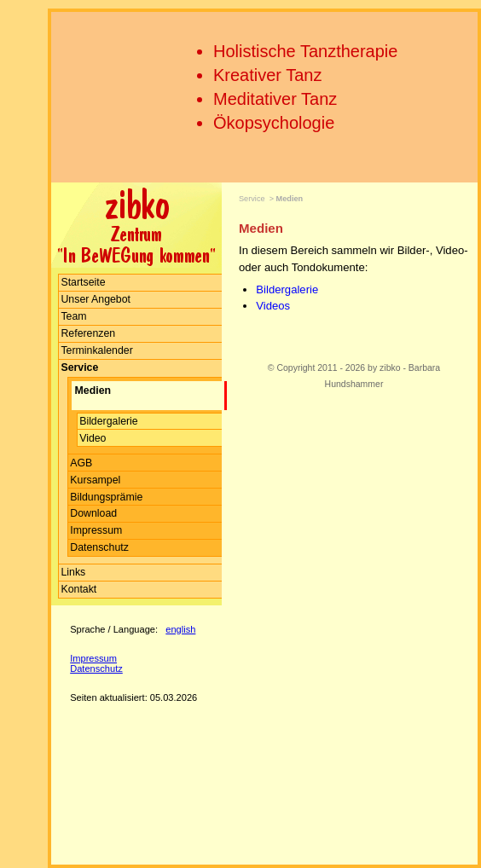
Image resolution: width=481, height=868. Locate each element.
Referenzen (88, 333)
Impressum (96, 530)
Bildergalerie (109, 421)
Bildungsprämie (106, 497)
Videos (273, 306)
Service (252, 199)
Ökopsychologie (274, 123)
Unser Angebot (96, 299)
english (180, 629)
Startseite (83, 282)
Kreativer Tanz (267, 75)
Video (93, 438)
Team (73, 316)
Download (93, 513)
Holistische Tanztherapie (305, 51)
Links (73, 572)
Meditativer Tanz (275, 99)
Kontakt (78, 589)
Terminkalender (96, 350)
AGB (81, 463)
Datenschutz (99, 547)
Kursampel (95, 480)
